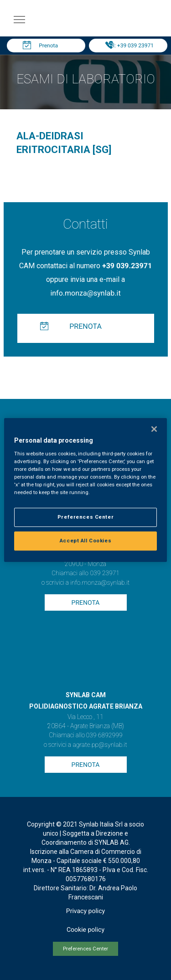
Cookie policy (85, 930)
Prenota (48, 46)
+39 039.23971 (127, 266)
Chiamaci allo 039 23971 (85, 573)
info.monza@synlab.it (85, 293)
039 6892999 (104, 735)
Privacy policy (85, 911)
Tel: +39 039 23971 (130, 46)
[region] (85, 490)
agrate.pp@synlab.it (100, 745)
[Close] (154, 429)
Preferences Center (85, 949)
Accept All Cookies (85, 541)
